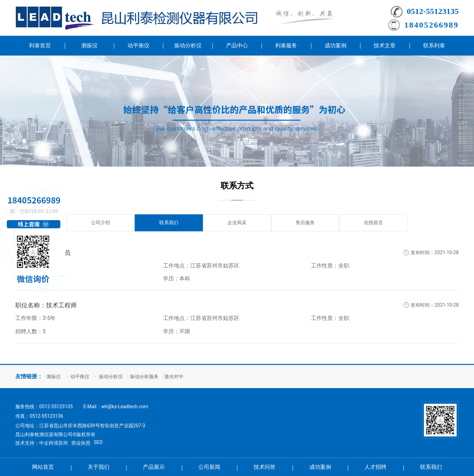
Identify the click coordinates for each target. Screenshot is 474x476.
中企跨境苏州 (54, 443)
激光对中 (174, 377)
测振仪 (54, 377)
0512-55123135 (433, 11)
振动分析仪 (111, 377)
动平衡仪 (80, 377)
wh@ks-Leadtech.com (125, 406)
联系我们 (169, 223)
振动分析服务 (144, 377)
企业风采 (237, 223)
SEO (98, 442)
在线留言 (373, 223)
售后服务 (305, 223)
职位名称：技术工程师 (46, 305)
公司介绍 (101, 223)
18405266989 (432, 25)
